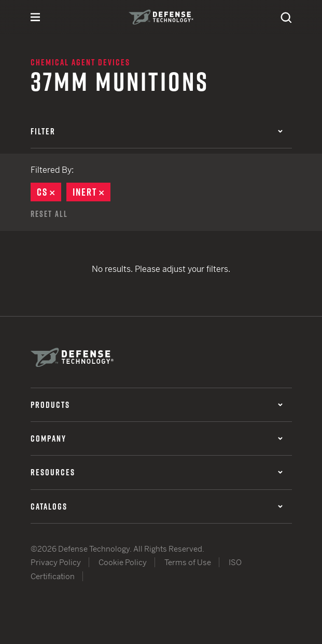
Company (157, 439)
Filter (157, 131)
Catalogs (157, 506)
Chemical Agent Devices (80, 62)
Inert (92, 192)
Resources (157, 472)
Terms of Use (188, 562)
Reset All (49, 214)
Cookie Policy (123, 562)
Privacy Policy (56, 562)
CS (49, 192)
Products (157, 405)
